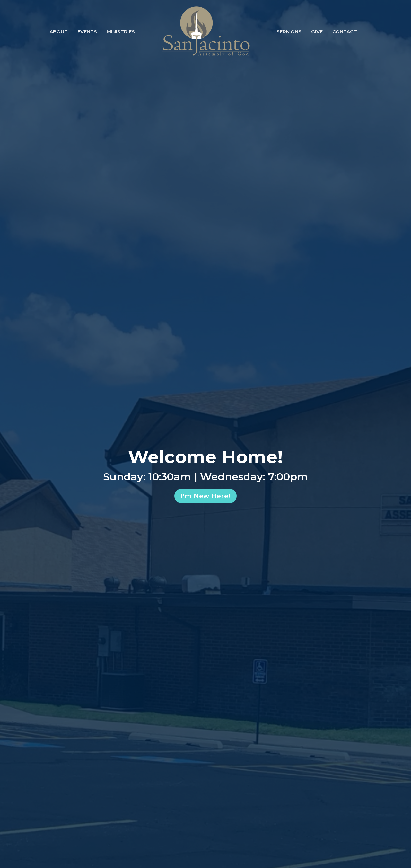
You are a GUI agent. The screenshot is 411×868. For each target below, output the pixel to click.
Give (317, 32)
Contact (345, 32)
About (59, 32)
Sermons (289, 32)
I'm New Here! (205, 496)
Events (87, 32)
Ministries (121, 32)
